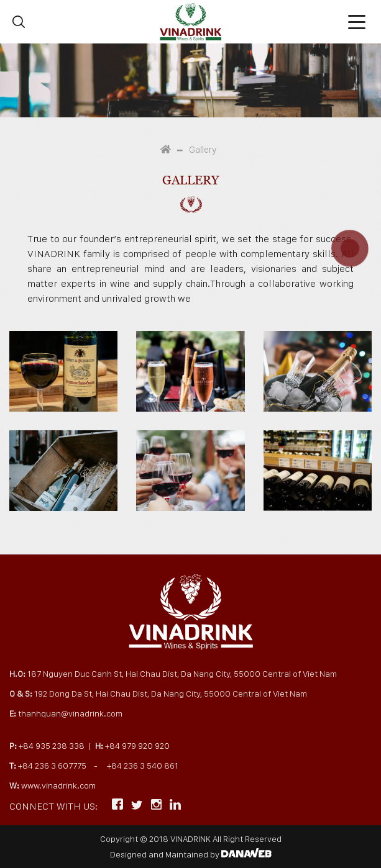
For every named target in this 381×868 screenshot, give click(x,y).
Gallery (203, 150)
